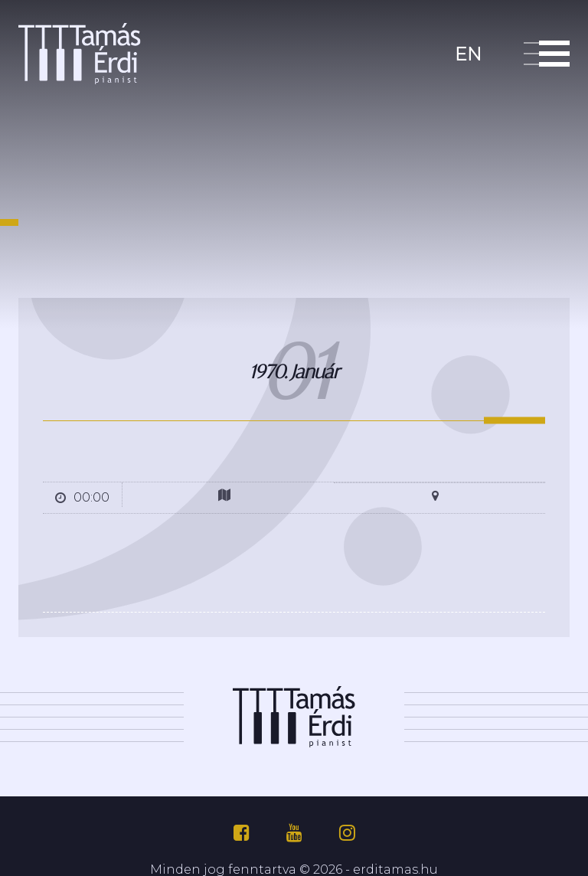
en (468, 52)
